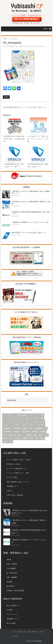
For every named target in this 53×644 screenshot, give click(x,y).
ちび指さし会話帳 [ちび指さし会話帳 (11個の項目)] (21, 415)
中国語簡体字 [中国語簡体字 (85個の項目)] (7, 428)
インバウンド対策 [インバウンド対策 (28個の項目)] (23, 418)
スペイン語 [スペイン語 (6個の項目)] (20, 422)
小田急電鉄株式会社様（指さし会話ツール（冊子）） (14, 165)
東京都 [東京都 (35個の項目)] (41, 435)
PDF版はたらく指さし (14, 464)
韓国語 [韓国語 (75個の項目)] (42, 438)
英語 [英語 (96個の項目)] (11, 438)
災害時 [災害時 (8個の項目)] (5, 438)
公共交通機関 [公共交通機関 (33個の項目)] (38, 428)
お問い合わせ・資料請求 (15, 495)
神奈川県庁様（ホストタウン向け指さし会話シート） (25, 107)
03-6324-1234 (18, 23)
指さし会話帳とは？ (13, 605)
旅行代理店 (10, 586)
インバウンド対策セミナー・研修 (18, 473)
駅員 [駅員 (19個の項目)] (11, 442)
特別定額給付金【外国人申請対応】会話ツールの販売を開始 (14, 139)
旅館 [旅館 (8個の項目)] (35, 435)
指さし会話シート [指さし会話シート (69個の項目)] (19, 435)
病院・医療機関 (12, 577)
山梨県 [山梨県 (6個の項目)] (10, 435)
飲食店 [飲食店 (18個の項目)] (5, 442)
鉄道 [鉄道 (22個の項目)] (32, 438)
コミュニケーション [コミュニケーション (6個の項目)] (9, 422)
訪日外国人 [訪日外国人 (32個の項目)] (17, 438)
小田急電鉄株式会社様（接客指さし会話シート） (38, 165)
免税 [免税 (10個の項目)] (30, 428)
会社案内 (10, 610)
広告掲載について (13, 486)
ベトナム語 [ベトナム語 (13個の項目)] (24, 425)
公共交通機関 (11, 568)
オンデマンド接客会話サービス (17, 469)
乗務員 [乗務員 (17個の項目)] (25, 428)
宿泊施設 (10, 582)
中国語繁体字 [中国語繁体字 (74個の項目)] (17, 428)
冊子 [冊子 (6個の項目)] (45, 428)
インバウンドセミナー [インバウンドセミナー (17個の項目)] (10, 418)
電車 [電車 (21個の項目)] (36, 438)
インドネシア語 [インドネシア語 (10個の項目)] (39, 415)
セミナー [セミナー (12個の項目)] (28, 422)
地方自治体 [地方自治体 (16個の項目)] (16, 432)
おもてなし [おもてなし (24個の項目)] (10, 415)
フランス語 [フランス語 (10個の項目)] (15, 425)
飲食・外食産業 (12, 564)
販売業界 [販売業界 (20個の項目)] (25, 438)
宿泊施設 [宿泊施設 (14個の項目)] (43, 432)
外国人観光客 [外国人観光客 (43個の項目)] (26, 432)
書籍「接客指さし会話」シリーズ (18, 482)
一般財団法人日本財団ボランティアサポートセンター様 (30, 222)
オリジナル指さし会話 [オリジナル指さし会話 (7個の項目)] (37, 418)
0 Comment (40, 46)
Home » (5, 39)
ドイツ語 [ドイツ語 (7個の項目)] (42, 422)
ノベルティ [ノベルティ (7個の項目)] (7, 425)
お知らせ (10, 491)
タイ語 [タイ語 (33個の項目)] (35, 422)
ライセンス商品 (12, 477)
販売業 (9, 560)
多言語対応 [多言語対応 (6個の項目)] (35, 432)
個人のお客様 (11, 623)
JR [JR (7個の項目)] (4, 415)
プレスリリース (12, 614)
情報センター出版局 (17, 46)
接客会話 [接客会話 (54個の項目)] (29, 435)
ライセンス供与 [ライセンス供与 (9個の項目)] (40, 425)
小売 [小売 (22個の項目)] (5, 435)
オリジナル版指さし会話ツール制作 (18, 460)
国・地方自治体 (12, 573)
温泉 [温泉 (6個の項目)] (46, 435)
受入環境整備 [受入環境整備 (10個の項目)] (7, 432)
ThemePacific (38, 641)
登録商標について (13, 619)
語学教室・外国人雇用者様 (16, 591)
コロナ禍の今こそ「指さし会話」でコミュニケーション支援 (38, 139)
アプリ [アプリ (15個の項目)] (30, 415)
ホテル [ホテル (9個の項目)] (31, 425)
